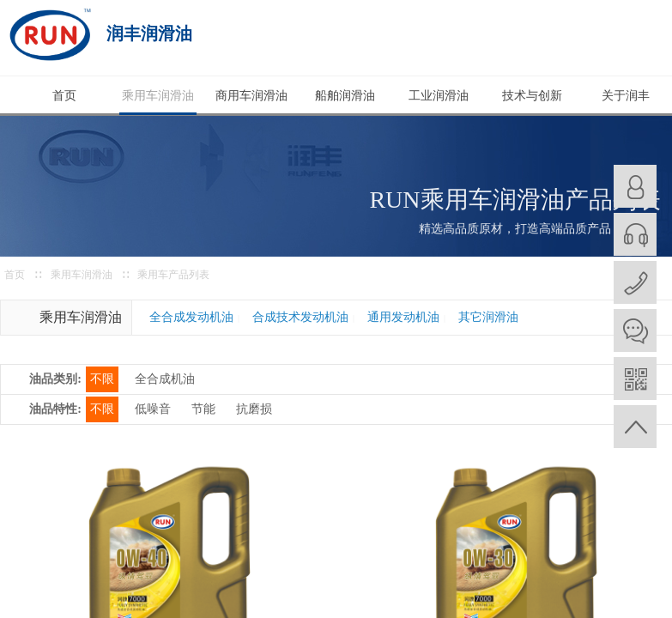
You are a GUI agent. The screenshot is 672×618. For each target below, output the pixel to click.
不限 (102, 379)
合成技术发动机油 (300, 317)
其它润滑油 (488, 317)
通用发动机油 (403, 317)
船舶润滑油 (345, 96)
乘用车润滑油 (158, 96)
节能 (203, 409)
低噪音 (153, 409)
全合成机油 (165, 379)
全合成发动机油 (191, 317)
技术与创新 (532, 96)
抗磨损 (254, 409)
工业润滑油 (439, 96)
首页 (64, 96)
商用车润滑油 (251, 96)
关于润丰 (626, 96)
